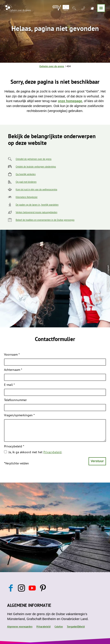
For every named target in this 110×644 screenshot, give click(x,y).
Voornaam (12, 354)
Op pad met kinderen (26, 182)
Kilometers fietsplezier (27, 197)
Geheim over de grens (52, 66)
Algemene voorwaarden (20, 627)
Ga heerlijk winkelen (26, 174)
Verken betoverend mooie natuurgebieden (36, 212)
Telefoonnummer (15, 400)
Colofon (59, 627)
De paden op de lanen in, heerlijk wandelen (37, 205)
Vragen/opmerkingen (19, 415)
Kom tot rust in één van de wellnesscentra (36, 190)
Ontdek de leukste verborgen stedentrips (36, 167)
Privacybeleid (14, 447)
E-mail (9, 385)
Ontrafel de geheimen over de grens (34, 159)
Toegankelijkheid (76, 627)
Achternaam (13, 370)
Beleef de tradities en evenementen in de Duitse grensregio (45, 220)
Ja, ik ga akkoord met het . (35, 452)
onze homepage (70, 101)
